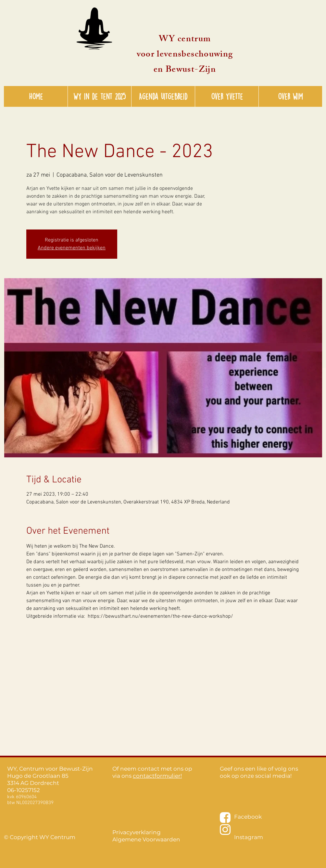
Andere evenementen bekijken (72, 248)
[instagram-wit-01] (225, 830)
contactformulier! (157, 776)
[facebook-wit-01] (225, 818)
